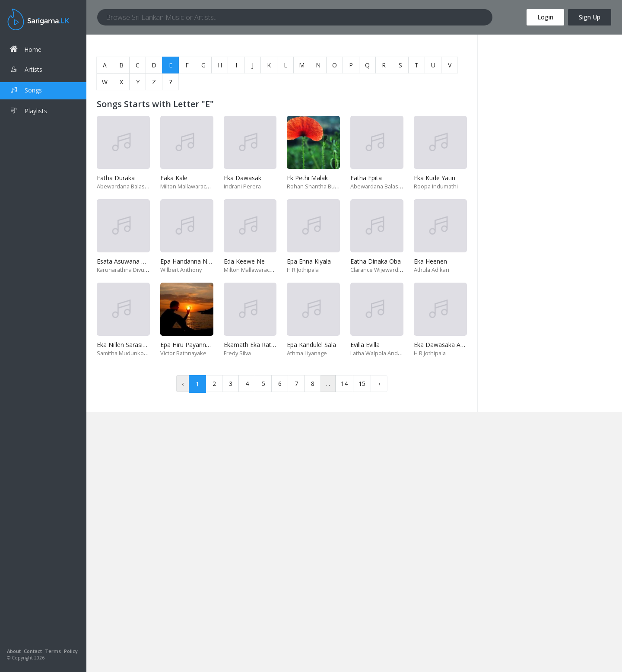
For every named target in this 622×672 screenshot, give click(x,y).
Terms (53, 651)
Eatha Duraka (116, 178)
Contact (33, 651)
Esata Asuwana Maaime (130, 261)
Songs (26, 91)
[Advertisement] (550, 95)
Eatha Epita (366, 178)
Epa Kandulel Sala (311, 345)
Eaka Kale (174, 178)
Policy (71, 651)
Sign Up (590, 17)
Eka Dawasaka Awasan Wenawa (459, 345)
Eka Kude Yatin (435, 178)
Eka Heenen (430, 261)
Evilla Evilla (365, 345)
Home (25, 49)
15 (362, 384)
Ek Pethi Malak (307, 178)
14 (344, 384)
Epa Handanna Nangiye (193, 261)
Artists (26, 70)
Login (545, 17)
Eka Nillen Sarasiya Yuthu (132, 345)
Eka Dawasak (243, 178)
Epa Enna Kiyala (309, 261)
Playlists (28, 112)
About (14, 651)
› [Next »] (379, 384)
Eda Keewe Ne (244, 261)
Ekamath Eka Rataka (252, 345)
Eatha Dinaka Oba (376, 261)
